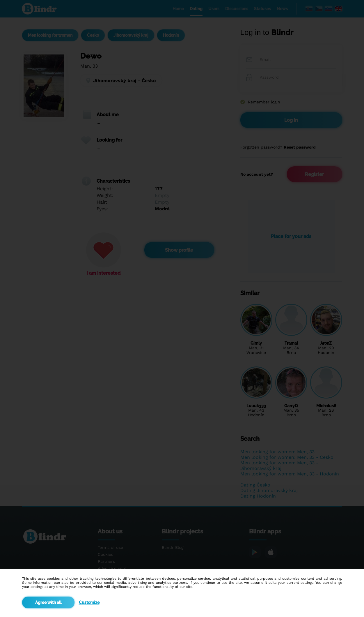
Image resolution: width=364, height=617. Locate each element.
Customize (89, 602)
